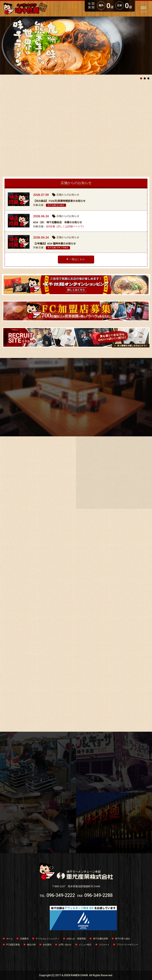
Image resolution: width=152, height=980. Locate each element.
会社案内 (47, 945)
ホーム (10, 939)
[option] (76, 46)
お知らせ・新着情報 (76, 939)
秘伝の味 (31, 945)
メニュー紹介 (85, 945)
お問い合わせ (65, 945)
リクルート (104, 945)
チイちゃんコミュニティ (47, 939)
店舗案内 (24, 939)
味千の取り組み (123, 939)
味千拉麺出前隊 (100, 939)
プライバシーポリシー (127, 945)
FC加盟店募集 (13, 945)
